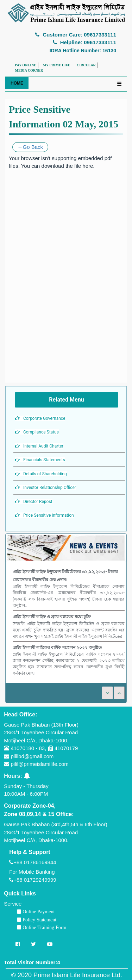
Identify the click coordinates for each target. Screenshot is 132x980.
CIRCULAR (86, 65)
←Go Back (30, 147)
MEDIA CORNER (29, 70)
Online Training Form (44, 927)
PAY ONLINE (26, 65)
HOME (17, 83)
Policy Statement (39, 920)
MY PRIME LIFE (56, 65)
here (88, 166)
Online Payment (38, 912)
